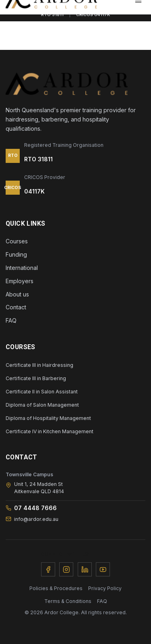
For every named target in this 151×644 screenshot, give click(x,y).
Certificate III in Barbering (36, 378)
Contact (16, 307)
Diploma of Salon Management (42, 405)
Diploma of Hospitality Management (48, 418)
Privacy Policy (105, 588)
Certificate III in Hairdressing (39, 365)
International (22, 268)
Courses (17, 241)
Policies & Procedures (56, 588)
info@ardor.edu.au (32, 519)
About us (17, 294)
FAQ (11, 320)
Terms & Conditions (68, 601)
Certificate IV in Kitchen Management (50, 431)
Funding (16, 254)
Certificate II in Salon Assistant (42, 392)
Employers (20, 281)
